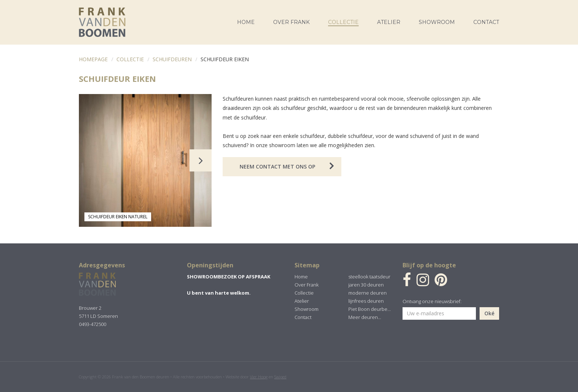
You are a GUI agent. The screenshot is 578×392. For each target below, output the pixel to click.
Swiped (280, 377)
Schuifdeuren (172, 59)
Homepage (93, 59)
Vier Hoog (259, 377)
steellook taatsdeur (369, 277)
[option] (145, 160)
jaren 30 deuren (366, 285)
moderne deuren (368, 293)
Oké (489, 313)
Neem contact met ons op (277, 166)
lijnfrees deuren (366, 301)
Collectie (130, 59)
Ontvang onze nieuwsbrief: (432, 301)
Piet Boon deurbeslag (370, 309)
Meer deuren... (365, 317)
